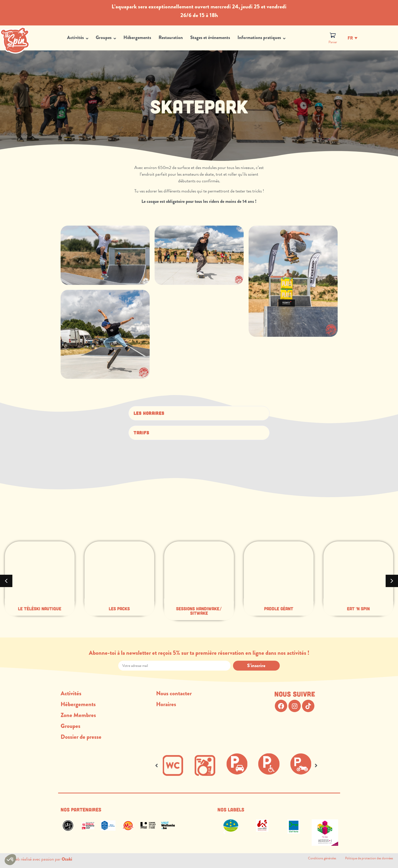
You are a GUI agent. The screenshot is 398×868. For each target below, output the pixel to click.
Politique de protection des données (369, 858)
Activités (71, 693)
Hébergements (78, 704)
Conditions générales (327, 858)
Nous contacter (174, 693)
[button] (199, 413)
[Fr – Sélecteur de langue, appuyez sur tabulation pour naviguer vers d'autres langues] (352, 38)
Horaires (166, 704)
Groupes (70, 726)
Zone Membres (78, 715)
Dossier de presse (81, 737)
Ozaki (67, 859)
